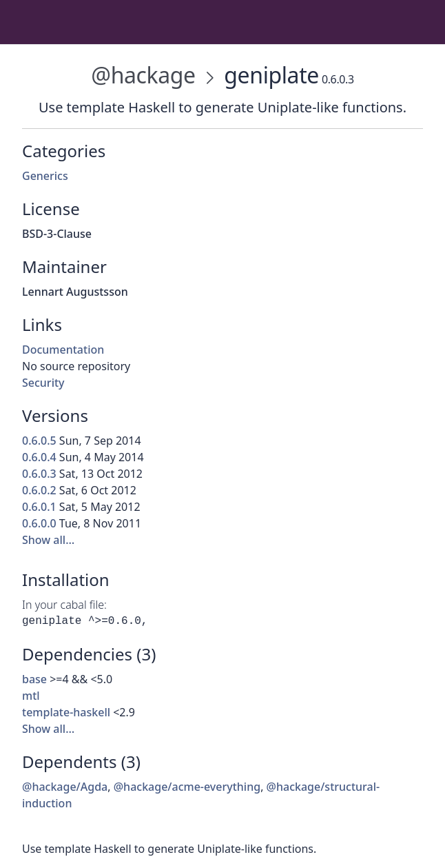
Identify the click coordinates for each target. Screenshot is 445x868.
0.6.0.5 (39, 441)
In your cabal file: (64, 605)
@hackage (143, 75)
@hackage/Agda (65, 787)
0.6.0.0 (39, 523)
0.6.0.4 (39, 457)
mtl (31, 696)
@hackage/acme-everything (187, 787)
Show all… (48, 540)
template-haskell (66, 712)
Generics (45, 176)
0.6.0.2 (39, 490)
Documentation (63, 350)
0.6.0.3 (39, 474)
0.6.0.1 (39, 507)
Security (43, 383)
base (34, 679)
